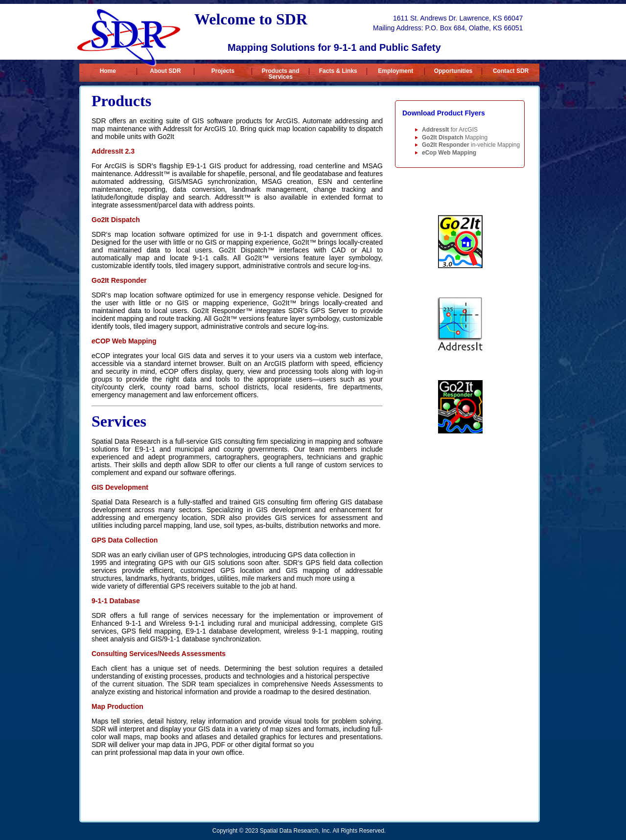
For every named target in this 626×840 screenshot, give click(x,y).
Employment (395, 71)
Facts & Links (338, 71)
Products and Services (281, 71)
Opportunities (453, 71)
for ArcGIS (450, 130)
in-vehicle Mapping (471, 145)
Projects (223, 71)
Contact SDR (511, 71)
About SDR (165, 71)
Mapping (455, 137)
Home (108, 71)
